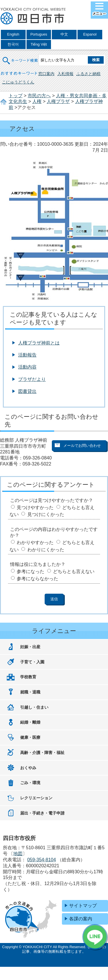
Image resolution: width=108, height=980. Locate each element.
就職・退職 (30, 692)
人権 (37, 101)
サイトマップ (83, 906)
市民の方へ (39, 96)
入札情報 (65, 74)
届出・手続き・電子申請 (42, 813)
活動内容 (27, 367)
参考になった (31, 571)
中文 (64, 34)
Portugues (39, 34)
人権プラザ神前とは (39, 343)
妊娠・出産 (30, 647)
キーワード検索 (20, 57)
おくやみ (28, 768)
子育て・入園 (32, 662)
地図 (18, 854)
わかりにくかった (46, 550)
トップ (16, 96)
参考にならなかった (37, 579)
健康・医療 (30, 737)
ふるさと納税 (88, 74)
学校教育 (28, 677)
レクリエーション (36, 798)
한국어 (13, 44)
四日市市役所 (33, 16)
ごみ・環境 (30, 783)
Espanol (90, 34)
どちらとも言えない (74, 571)
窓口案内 (46, 74)
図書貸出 (27, 391)
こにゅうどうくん (18, 82)
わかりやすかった (35, 542)
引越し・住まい (34, 707)
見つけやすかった (35, 507)
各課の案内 (81, 919)
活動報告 (27, 355)
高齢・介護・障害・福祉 (42, 753)
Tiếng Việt (39, 44)
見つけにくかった (46, 514)
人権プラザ (58, 101)
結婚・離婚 (30, 722)
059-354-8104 (41, 860)
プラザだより (32, 379)
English (13, 34)
